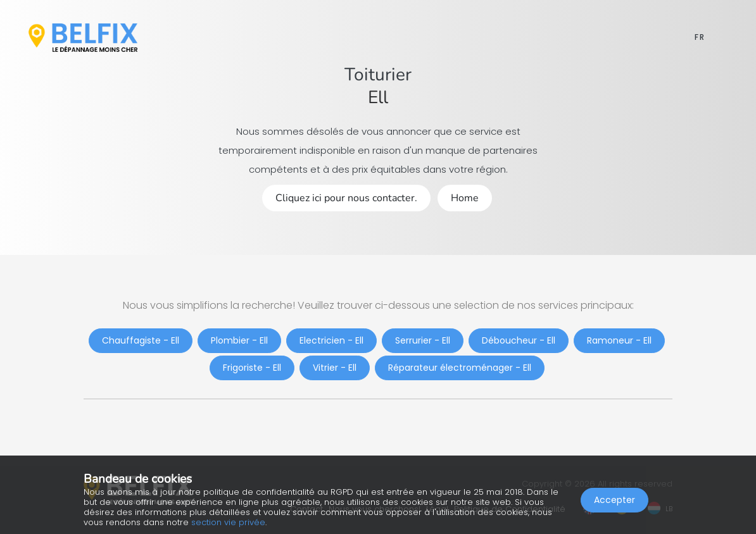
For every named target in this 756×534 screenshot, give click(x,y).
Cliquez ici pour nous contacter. (346, 198)
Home (465, 198)
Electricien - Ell (331, 340)
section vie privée (228, 522)
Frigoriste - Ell (252, 368)
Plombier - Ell (239, 340)
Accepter (614, 500)
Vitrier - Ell (335, 368)
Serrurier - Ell (423, 340)
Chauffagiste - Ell (141, 340)
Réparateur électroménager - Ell (460, 368)
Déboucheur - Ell (519, 340)
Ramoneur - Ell (619, 340)
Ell (378, 97)
